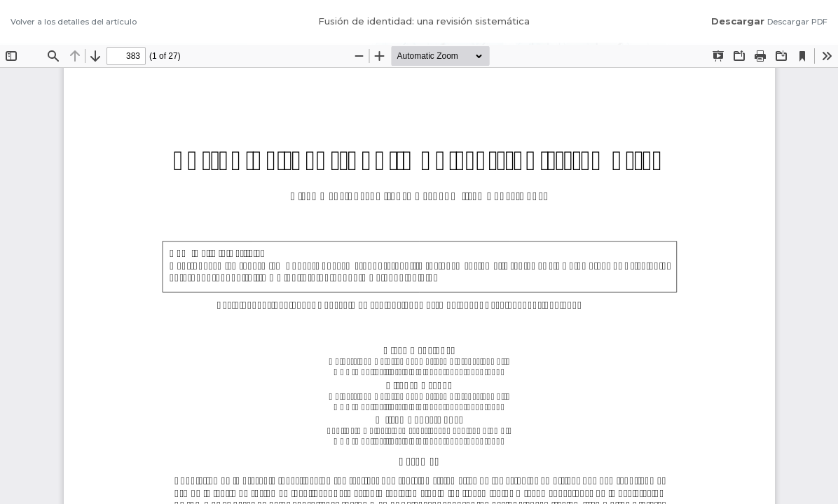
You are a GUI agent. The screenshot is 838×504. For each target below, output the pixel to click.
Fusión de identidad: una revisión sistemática (424, 21)
